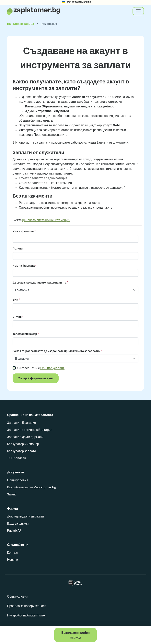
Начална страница (21, 24)
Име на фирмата (24, 266)
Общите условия (52, 368)
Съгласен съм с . (41, 368)
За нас (12, 494)
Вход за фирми (18, 523)
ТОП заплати (16, 458)
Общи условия (18, 480)
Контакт (13, 553)
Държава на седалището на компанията (39, 282)
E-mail (17, 317)
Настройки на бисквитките (26, 615)
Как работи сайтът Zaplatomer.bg (32, 487)
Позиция (18, 248)
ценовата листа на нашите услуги (46, 220)
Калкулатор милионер (23, 444)
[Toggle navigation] (138, 11)
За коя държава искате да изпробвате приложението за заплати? (57, 351)
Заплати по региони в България (30, 430)
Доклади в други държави (25, 516)
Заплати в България (22, 423)
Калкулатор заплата (22, 451)
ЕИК (15, 300)
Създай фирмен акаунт (36, 378)
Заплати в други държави (25, 437)
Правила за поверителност (27, 606)
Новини (13, 560)
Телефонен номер (25, 334)
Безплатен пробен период (75, 635)
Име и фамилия (23, 231)
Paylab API (15, 530)
